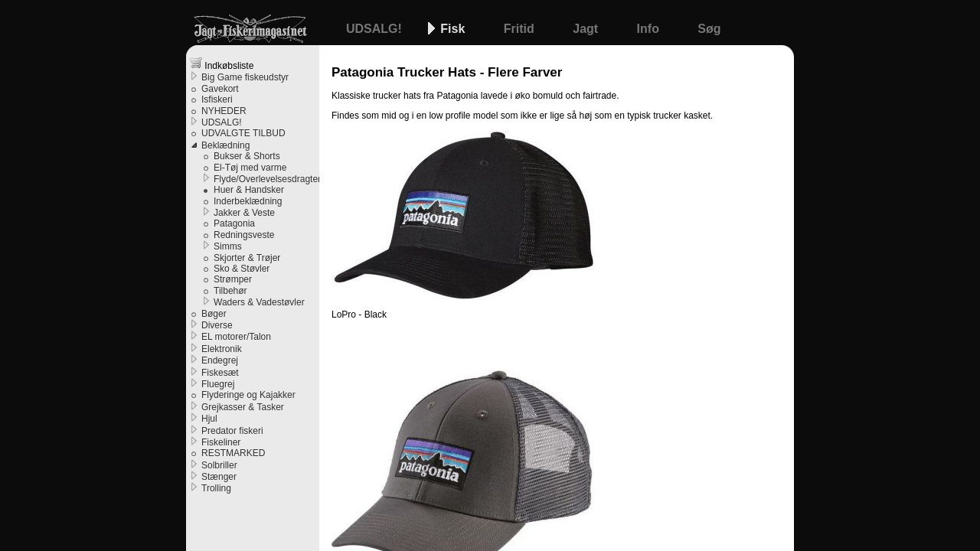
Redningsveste (244, 235)
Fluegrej (218, 384)
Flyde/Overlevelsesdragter (266, 179)
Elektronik (222, 349)
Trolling (216, 488)
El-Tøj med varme (250, 168)
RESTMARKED (233, 453)
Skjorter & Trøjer (247, 258)
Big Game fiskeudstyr (245, 77)
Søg (709, 29)
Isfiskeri (217, 99)
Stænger (219, 477)
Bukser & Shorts (247, 156)
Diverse (217, 325)
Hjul (209, 419)
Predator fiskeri (232, 431)
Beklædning (225, 145)
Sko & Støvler (242, 269)
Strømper (233, 279)
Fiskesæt (220, 373)
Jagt (587, 29)
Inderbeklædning (248, 201)
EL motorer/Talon (236, 337)
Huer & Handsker (249, 190)
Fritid (521, 29)
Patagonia (234, 223)
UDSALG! (376, 29)
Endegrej (220, 360)
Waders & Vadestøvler (259, 302)
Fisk (454, 29)
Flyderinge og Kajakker (248, 395)
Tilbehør (230, 291)
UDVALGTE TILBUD (243, 133)
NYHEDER (224, 111)
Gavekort (220, 89)
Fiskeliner (221, 442)
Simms (228, 246)
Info (650, 29)
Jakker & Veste (244, 213)
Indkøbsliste (222, 64)
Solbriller (219, 465)
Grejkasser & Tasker (243, 407)
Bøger (214, 314)
